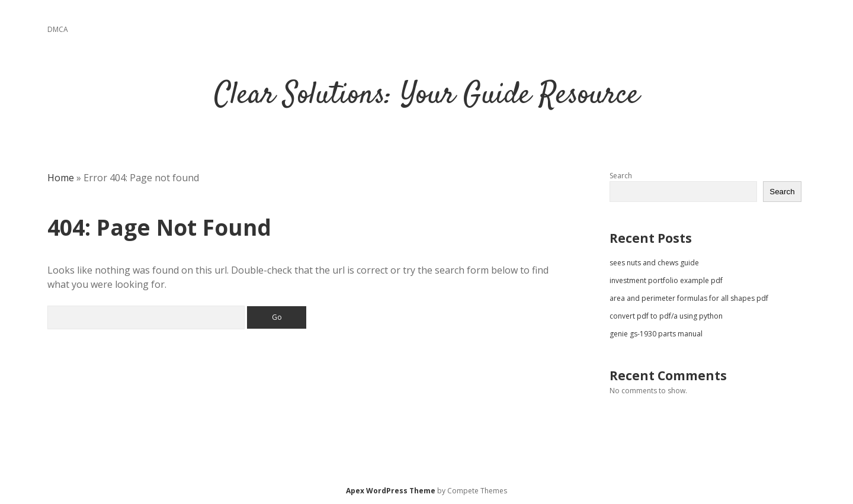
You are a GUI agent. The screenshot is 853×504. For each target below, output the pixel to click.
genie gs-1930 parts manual (656, 334)
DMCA (58, 29)
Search (621, 176)
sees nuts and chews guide (654, 263)
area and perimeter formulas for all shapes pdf (689, 298)
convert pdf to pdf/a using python (666, 316)
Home (61, 178)
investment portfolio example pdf (666, 280)
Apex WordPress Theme (391, 491)
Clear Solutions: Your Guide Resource (427, 96)
